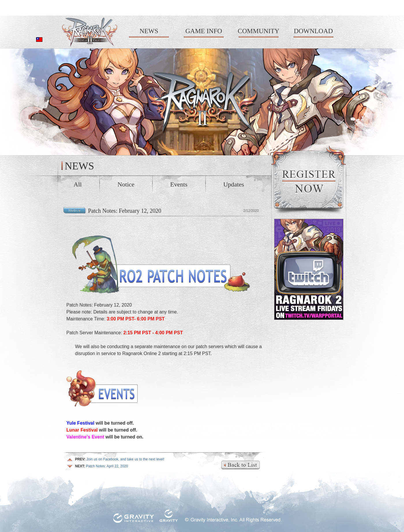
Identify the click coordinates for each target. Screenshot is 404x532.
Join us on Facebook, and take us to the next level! (120, 459)
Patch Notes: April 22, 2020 (101, 466)
